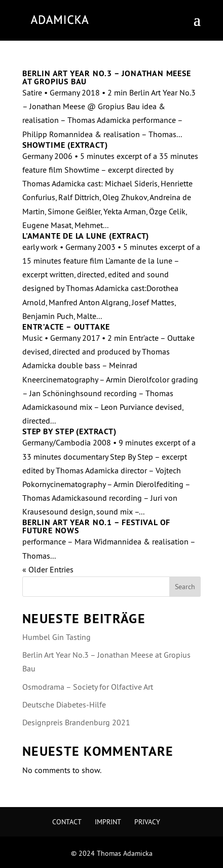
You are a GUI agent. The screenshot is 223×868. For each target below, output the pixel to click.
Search (185, 587)
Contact (67, 822)
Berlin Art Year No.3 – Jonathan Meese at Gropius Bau (107, 77)
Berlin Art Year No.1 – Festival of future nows (96, 526)
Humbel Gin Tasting (57, 637)
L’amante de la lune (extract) (86, 236)
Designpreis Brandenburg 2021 (76, 722)
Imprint (108, 822)
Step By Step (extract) (69, 431)
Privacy (147, 822)
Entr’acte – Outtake (66, 327)
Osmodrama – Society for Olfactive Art (88, 687)
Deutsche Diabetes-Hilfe (64, 704)
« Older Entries (48, 569)
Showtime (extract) (65, 145)
